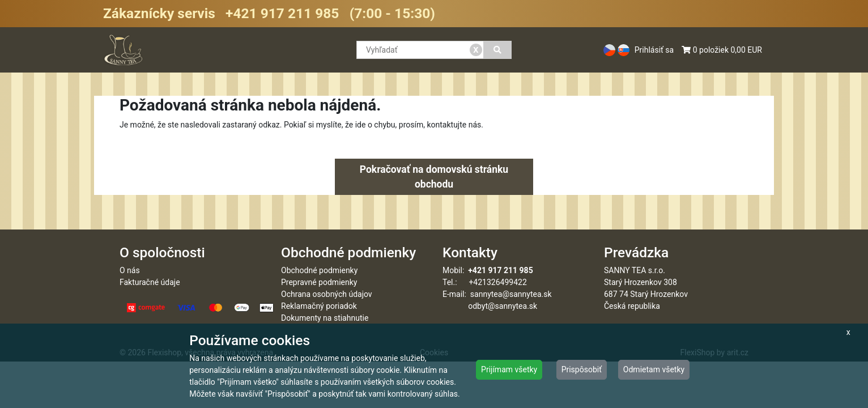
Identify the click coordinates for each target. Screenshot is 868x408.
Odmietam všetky (654, 369)
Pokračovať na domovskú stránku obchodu (434, 177)
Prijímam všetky (509, 369)
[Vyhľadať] (498, 50)
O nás (130, 270)
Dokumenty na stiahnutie (325, 318)
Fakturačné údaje (150, 282)
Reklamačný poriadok (319, 306)
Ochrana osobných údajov (327, 294)
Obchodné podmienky (319, 270)
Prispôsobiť (582, 369)
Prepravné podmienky (319, 282)
